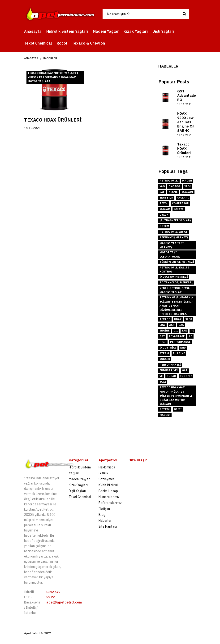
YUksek (165, 359)
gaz (185, 370)
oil (176, 331)
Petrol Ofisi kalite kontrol (174, 270)
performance (180, 342)
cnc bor (175, 186)
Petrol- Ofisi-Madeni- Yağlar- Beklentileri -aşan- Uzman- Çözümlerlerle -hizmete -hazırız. (176, 306)
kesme (173, 192)
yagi (188, 186)
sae (184, 331)
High (163, 342)
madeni (165, 415)
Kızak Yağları (78, 485)
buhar (171, 376)
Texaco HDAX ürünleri (53, 120)
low (162, 325)
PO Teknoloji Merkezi (176, 282)
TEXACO (165, 319)
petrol (165, 409)
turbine (179, 353)
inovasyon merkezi (174, 277)
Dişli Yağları (77, 491)
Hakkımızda (107, 467)
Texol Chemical (80, 497)
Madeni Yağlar (79, 479)
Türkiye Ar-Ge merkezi (177, 262)
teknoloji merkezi (174, 237)
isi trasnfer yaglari (175, 220)
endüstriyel (169, 370)
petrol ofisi (169, 181)
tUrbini (186, 376)
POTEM (164, 226)
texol (164, 203)
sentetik (166, 198)
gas (181, 325)
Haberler (50, 58)
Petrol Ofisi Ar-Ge (174, 232)
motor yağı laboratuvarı (170, 254)
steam (164, 353)
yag (162, 186)
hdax (178, 319)
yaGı (163, 382)
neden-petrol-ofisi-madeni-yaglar (175, 290)
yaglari (183, 198)
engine (165, 331)
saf (162, 192)
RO (190, 336)
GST (162, 336)
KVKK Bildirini (108, 485)
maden (187, 181)
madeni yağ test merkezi (172, 245)
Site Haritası (108, 526)
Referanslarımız (110, 503)
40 (192, 331)
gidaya (179, 209)
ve (161, 376)
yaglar (165, 209)
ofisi (178, 409)
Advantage (177, 336)
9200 (189, 319)
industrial (168, 348)
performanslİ (170, 365)
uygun (164, 215)
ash (172, 325)
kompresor (180, 203)
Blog (102, 515)
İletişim (104, 509)
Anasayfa (31, 58)
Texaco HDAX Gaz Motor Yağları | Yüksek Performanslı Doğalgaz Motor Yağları (53, 77)
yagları (187, 192)
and (183, 348)
